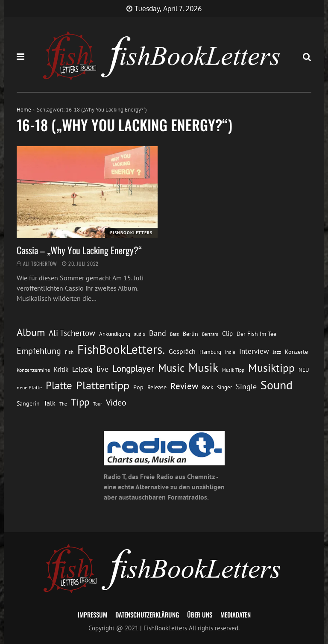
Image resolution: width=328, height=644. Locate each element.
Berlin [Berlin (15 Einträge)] (190, 334)
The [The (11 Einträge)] (63, 404)
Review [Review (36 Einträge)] (184, 386)
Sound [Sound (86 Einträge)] (277, 385)
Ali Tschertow (40, 263)
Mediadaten (236, 615)
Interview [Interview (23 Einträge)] (254, 351)
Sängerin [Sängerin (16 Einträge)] (28, 403)
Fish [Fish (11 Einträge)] (69, 352)
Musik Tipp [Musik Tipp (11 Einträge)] (233, 370)
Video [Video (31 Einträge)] (116, 402)
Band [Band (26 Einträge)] (158, 333)
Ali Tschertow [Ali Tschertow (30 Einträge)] (72, 333)
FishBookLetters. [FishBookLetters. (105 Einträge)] (121, 349)
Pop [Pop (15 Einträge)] (138, 387)
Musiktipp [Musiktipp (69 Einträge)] (271, 368)
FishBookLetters (131, 233)
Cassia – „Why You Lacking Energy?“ (79, 250)
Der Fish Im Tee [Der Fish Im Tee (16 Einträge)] (256, 334)
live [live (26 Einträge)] (102, 369)
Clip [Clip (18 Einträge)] (227, 334)
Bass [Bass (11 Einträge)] (174, 334)
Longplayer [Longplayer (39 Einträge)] (133, 368)
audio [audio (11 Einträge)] (140, 334)
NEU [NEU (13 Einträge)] (304, 370)
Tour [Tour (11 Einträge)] (98, 404)
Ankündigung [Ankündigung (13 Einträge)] (115, 334)
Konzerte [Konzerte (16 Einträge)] (296, 352)
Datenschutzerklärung (147, 615)
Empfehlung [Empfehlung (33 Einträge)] (39, 351)
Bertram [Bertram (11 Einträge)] (210, 334)
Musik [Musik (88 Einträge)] (203, 368)
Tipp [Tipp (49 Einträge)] (80, 402)
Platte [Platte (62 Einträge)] (59, 385)
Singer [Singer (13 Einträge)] (224, 387)
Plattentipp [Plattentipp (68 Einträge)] (103, 385)
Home (24, 110)
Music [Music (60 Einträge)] (171, 368)
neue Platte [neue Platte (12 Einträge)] (29, 387)
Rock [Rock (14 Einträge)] (208, 387)
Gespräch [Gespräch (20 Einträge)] (182, 351)
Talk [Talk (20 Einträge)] (50, 403)
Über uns (200, 615)
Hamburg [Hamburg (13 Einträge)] (210, 352)
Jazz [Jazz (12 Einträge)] (277, 352)
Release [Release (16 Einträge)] (157, 387)
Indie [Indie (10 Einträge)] (230, 352)
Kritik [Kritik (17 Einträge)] (61, 369)
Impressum (92, 615)
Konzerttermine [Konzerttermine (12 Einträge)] (33, 370)
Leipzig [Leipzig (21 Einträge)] (82, 369)
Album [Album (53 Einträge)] (31, 332)
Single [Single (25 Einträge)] (246, 387)
